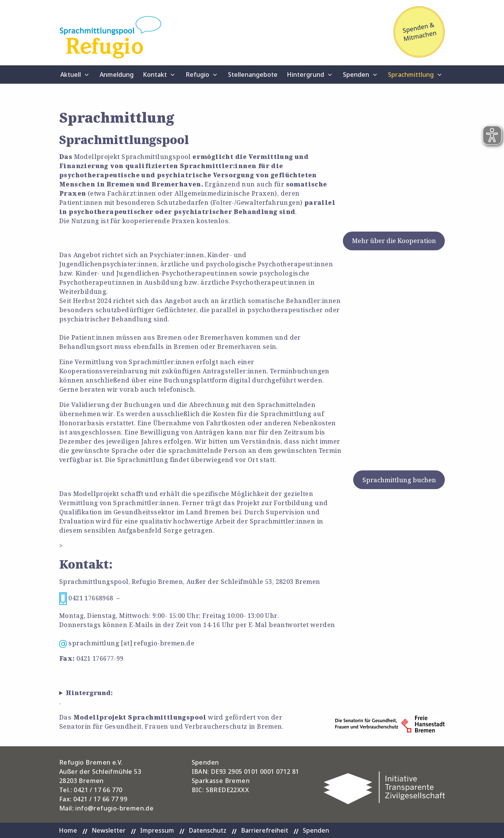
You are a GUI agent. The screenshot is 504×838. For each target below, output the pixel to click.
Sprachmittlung (411, 75)
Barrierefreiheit (265, 830)
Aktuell (71, 75)
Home (68, 830)
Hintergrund (305, 75)
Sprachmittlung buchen (399, 480)
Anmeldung (117, 75)
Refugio (197, 75)
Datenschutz (208, 830)
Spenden (356, 75)
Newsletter (109, 830)
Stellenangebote (253, 75)
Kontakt (155, 75)
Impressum (157, 830)
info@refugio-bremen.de (114, 808)
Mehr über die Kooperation (394, 241)
